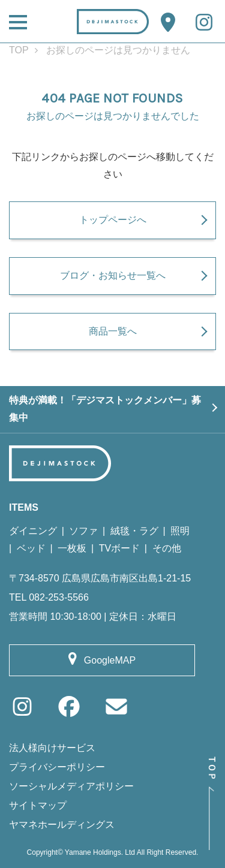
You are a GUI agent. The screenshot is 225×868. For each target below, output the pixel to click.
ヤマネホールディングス (62, 825)
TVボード (119, 548)
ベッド (31, 548)
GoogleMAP (110, 660)
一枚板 (72, 548)
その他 (167, 548)
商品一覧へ (113, 331)
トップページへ (113, 220)
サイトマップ (38, 805)
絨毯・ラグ (134, 531)
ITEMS (24, 507)
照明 (180, 531)
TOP (19, 50)
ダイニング (33, 531)
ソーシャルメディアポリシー (71, 786)
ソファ (83, 531)
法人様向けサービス (52, 748)
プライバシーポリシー (57, 767)
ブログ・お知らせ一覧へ (113, 275)
